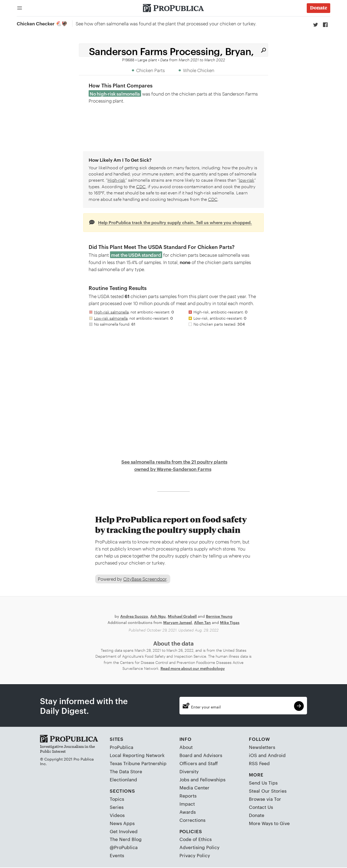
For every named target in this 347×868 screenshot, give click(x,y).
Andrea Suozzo (134, 617)
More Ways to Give (269, 823)
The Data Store (126, 772)
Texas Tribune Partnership (138, 764)
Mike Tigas (230, 622)
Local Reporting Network (137, 755)
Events (117, 856)
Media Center (194, 788)
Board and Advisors (201, 755)
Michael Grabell (182, 617)
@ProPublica (124, 847)
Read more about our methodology (193, 669)
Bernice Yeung (219, 617)
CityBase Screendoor (145, 579)
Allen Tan (202, 622)
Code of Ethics (196, 839)
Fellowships (213, 780)
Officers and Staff (199, 764)
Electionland (123, 780)
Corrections (192, 820)
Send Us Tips (263, 783)
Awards (188, 812)
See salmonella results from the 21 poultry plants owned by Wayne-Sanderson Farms (174, 465)
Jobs (184, 780)
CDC (141, 186)
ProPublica (121, 747)
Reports (188, 796)
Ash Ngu (158, 617)
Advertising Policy (199, 847)
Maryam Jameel (178, 622)
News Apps (122, 823)
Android (277, 755)
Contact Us (261, 807)
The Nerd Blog (126, 839)
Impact (187, 804)
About (186, 747)
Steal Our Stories (268, 791)
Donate (257, 815)
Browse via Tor (265, 799)
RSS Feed (259, 764)
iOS (253, 755)
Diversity (189, 772)
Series (117, 807)
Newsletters (262, 747)
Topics (117, 799)
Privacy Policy (195, 856)
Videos (117, 815)
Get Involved (124, 831)
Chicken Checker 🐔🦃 (42, 23)
